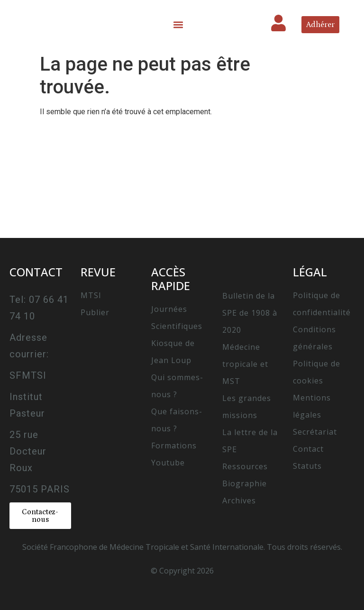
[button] (178, 24)
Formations (174, 446)
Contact (308, 449)
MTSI (91, 295)
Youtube (168, 463)
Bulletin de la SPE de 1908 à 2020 (250, 313)
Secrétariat (315, 432)
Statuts (307, 466)
